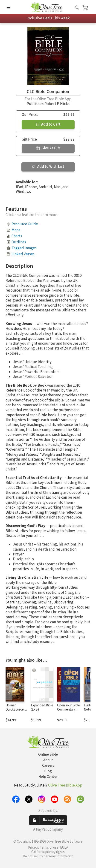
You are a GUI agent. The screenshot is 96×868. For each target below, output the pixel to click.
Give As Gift (48, 148)
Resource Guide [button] (25, 224)
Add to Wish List (48, 167)
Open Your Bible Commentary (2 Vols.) (68, 710)
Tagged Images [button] (24, 248)
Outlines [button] (19, 242)
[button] (77, 8)
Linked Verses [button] (23, 254)
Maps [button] (16, 230)
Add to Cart (48, 124)
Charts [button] (17, 236)
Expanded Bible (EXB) (42, 708)
